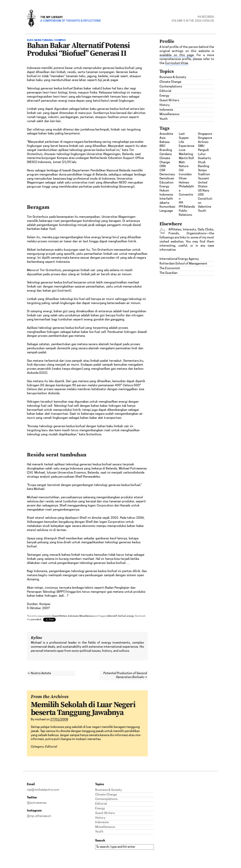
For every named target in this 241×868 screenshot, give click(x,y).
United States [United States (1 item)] (203, 185)
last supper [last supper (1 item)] (184, 136)
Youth (164, 119)
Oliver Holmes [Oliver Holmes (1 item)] (184, 181)
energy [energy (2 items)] (164, 187)
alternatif (112, 616)
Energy (164, 96)
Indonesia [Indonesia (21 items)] (166, 195)
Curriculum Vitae (177, 63)
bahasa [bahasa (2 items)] (164, 142)
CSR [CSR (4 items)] (162, 170)
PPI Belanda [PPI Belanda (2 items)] (187, 207)
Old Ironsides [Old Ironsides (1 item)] (185, 172)
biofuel (122, 616)
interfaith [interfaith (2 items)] (166, 199)
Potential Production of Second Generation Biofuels (125, 675)
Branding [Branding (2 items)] (166, 150)
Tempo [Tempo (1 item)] (202, 170)
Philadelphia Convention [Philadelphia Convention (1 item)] (186, 193)
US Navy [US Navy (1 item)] (204, 191)
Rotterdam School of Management (183, 264)
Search (100, 840)
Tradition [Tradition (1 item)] (204, 175)
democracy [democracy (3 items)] (167, 175)
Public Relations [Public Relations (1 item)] (185, 213)
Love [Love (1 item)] (182, 150)
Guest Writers (60, 616)
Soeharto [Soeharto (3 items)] (204, 158)
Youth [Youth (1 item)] (202, 211)
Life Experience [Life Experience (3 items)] (187, 144)
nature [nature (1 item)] (184, 166)
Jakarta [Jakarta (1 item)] (164, 203)
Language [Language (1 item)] (166, 211)
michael (40, 720)
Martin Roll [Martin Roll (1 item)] (186, 158)
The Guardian (168, 273)
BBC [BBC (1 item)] (162, 146)
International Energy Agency (179, 259)
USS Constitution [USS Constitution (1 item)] (205, 199)
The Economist (170, 268)
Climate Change (170, 82)
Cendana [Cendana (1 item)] (166, 154)
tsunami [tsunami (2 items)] (203, 179)
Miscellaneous (87, 616)
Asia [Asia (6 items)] (162, 138)
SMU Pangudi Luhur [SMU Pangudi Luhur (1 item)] (203, 150)
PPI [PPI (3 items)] (181, 203)
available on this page (177, 55)
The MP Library (52, 17)
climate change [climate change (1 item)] (165, 160)
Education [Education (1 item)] (167, 183)
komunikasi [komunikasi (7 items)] (167, 207)
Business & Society (173, 77)
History (165, 105)
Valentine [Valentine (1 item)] (205, 207)
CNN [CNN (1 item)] (163, 166)
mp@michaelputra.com (43, 790)
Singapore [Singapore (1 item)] (205, 134)
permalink (36, 620)
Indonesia (73, 616)
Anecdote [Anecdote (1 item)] (166, 134)
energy (130, 616)
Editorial (51, 747)
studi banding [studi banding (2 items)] (204, 165)
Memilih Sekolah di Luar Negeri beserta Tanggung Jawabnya (83, 708)
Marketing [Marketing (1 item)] (186, 154)
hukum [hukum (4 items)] (164, 191)
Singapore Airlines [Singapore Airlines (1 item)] (205, 140)
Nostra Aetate (39, 673)
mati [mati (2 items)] (182, 162)
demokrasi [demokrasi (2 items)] (167, 179)
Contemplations (171, 87)
